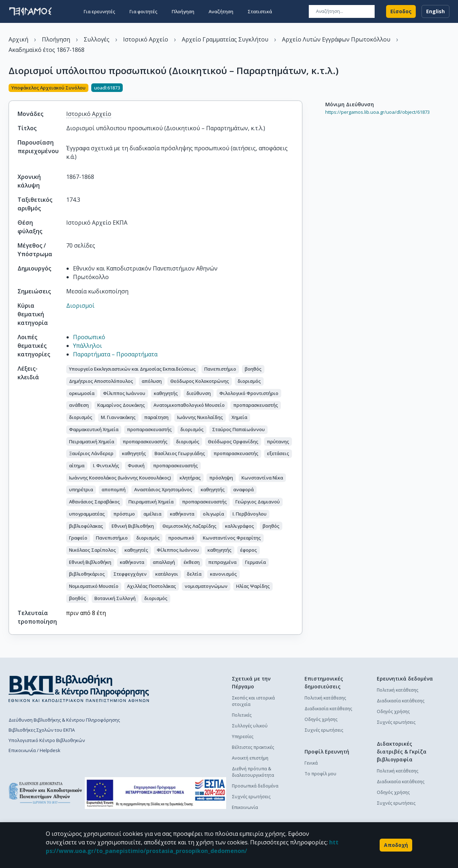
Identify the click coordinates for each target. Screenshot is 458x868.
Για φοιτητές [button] (143, 11)
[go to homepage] (30, 11)
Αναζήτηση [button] (221, 11)
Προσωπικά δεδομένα (255, 786)
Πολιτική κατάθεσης (325, 698)
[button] (132, 369)
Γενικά (311, 763)
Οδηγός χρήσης (321, 719)
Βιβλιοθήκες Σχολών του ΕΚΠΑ (42, 730)
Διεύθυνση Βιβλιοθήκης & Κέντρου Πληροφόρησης (64, 720)
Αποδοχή (396, 845)
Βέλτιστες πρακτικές (253, 747)
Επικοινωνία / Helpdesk (35, 750)
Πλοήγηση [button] (183, 11)
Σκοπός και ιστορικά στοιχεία (253, 701)
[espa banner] (155, 793)
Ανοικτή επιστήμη (250, 758)
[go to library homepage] (79, 688)
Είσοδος (401, 11)
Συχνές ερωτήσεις (251, 797)
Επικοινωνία (245, 807)
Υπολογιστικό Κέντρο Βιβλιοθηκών (47, 740)
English (435, 11)
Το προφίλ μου (320, 774)
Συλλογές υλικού (250, 726)
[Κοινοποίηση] (299, 88)
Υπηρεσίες (243, 737)
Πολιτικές (242, 715)
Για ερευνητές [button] (99, 11)
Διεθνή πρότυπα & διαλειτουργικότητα (253, 772)
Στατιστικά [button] (260, 11)
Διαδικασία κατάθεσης (328, 709)
